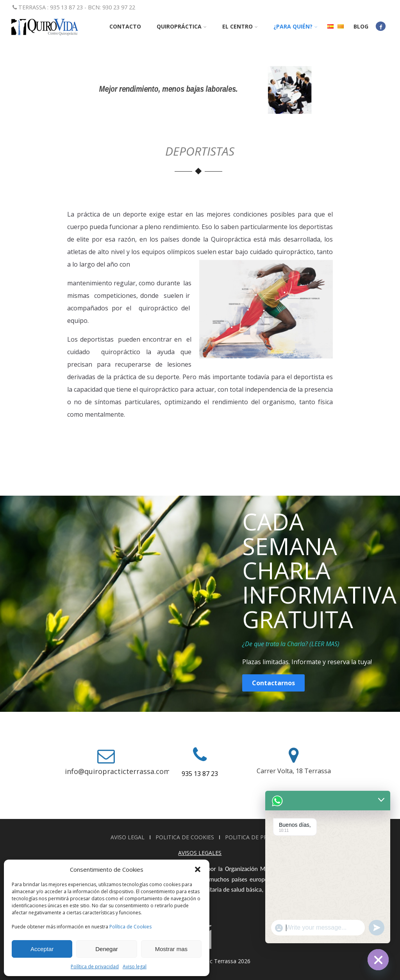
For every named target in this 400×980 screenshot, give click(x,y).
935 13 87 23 (200, 774)
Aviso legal (135, 967)
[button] (198, 869)
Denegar (107, 949)
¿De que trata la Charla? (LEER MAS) (291, 644)
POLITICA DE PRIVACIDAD (259, 837)
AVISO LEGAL (128, 837)
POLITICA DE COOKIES (186, 837)
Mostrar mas (171, 949)
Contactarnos (273, 683)
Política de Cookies (130, 927)
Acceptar (42, 949)
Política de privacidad (95, 967)
